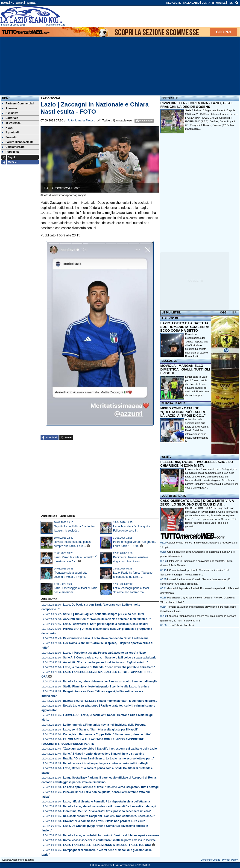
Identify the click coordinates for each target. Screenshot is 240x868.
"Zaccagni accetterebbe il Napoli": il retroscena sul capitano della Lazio (110, 749)
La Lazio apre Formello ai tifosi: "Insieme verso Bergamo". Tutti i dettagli (111, 787)
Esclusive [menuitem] (10, 113)
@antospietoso (122, 121)
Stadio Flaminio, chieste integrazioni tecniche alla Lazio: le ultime (106, 687)
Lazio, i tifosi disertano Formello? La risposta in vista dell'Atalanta (107, 802)
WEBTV (166, 457)
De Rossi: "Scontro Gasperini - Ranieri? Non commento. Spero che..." (109, 816)
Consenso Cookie (210, 860)
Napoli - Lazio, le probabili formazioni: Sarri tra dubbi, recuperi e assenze (111, 835)
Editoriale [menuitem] (10, 118)
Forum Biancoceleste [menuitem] (18, 142)
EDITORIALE (170, 98)
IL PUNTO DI (170, 318)
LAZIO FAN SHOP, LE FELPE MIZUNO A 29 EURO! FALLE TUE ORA (107, 845)
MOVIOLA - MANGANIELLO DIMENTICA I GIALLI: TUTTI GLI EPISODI (185, 369)
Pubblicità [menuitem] (10, 152)
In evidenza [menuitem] (11, 123)
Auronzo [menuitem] (9, 108)
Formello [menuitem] (10, 137)
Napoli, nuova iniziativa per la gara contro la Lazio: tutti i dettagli (105, 763)
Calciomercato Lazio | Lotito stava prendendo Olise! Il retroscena (106, 638)
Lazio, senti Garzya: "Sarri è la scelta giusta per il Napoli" (101, 730)
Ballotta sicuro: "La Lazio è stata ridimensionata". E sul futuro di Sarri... (110, 701)
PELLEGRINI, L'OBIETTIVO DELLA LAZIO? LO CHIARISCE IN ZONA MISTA (197, 464)
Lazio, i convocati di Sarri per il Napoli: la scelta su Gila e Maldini (106, 624)
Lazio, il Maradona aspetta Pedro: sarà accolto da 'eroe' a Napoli (105, 653)
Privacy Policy (230, 860)
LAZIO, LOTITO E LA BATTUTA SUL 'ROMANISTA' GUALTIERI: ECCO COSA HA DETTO (185, 327)
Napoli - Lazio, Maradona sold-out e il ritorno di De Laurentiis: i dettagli (110, 806)
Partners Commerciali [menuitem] (18, 103)
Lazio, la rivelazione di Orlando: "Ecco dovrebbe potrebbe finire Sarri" (109, 667)
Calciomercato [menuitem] (13, 147)
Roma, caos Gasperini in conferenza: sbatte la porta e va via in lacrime (109, 840)
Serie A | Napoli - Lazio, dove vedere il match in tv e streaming (104, 754)
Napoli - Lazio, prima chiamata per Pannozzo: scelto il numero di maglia (110, 681)
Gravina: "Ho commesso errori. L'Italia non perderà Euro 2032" (104, 821)
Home (6, 98)
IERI (235, 313)
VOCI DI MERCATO (174, 496)
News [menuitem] (7, 128)
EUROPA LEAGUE (173, 403)
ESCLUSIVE (169, 361)
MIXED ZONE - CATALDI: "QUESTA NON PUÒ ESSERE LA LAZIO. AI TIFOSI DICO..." (183, 412)
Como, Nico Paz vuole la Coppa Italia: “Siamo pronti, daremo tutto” (107, 734)
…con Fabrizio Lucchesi (180, 625)
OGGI (224, 313)
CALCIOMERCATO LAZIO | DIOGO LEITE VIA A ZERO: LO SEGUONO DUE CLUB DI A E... (197, 503)
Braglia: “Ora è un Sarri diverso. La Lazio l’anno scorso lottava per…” (109, 759)
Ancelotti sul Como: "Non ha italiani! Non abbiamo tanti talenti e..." (107, 619)
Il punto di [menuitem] (10, 132)
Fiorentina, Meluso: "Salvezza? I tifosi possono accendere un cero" (107, 811)
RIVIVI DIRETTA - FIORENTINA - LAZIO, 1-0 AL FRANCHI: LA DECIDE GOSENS (196, 105)
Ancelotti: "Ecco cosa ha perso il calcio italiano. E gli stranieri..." (105, 662)
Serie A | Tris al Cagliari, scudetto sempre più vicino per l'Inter (104, 614)
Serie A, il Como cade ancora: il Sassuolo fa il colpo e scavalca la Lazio (110, 658)
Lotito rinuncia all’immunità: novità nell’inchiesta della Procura (104, 725)
